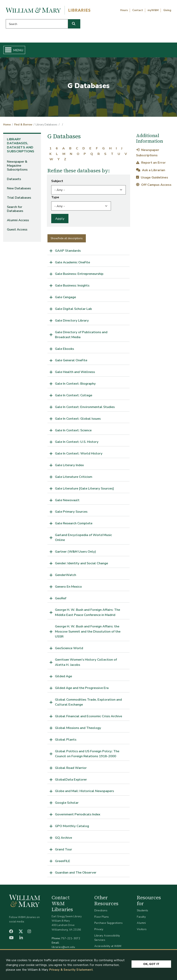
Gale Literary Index (69, 465)
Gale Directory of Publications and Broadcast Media (81, 335)
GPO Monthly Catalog (72, 826)
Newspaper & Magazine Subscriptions (17, 166)
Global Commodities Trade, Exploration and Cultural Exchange (88, 702)
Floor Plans (102, 917)
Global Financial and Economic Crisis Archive (88, 716)
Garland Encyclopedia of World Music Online (83, 537)
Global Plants (66, 740)
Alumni (141, 923)
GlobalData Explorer (71, 779)
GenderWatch (66, 575)
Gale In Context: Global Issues (78, 419)
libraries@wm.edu (63, 947)
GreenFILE (63, 861)
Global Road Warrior (71, 768)
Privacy (99, 929)
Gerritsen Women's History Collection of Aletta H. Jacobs (86, 662)
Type (55, 197)
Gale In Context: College (74, 395)
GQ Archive (63, 838)
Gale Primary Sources (71, 512)
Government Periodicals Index (78, 814)
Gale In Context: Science (73, 430)
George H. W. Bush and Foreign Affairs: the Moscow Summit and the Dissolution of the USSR (88, 631)
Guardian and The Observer (76, 872)
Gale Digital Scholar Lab (73, 309)
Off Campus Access (154, 185)
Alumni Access (18, 220)
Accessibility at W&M (108, 946)
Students (142, 910)
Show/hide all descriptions (67, 238)
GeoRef (61, 598)
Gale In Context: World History (79, 453)
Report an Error (151, 163)
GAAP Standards (68, 251)
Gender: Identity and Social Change (81, 563)
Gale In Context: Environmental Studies (85, 407)
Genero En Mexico (68, 587)
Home (7, 125)
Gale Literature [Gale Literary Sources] (84, 488)
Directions (101, 910)
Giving (167, 10)
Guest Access (17, 229)
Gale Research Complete (74, 523)
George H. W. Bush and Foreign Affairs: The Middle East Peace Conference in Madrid (88, 612)
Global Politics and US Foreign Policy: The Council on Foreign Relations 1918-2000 (87, 754)
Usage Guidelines (152, 177)
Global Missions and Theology (78, 728)
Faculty (141, 917)
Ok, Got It (151, 963)
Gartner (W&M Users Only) (75, 552)
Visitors (142, 929)
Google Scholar (67, 803)
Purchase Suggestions (108, 923)
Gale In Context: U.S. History (77, 442)
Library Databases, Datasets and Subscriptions (21, 145)
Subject (57, 181)
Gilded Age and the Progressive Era (82, 688)
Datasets (14, 179)
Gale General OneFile (71, 360)
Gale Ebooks (64, 349)
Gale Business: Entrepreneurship (79, 274)
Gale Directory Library (72, 320)
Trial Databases (19, 198)
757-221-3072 (71, 938)
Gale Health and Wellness (75, 372)
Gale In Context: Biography (75, 384)
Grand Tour (63, 849)
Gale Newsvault (67, 500)
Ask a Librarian (151, 170)
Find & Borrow (23, 125)
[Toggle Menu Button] (7, 50)
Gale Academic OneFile (72, 262)
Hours (124, 10)
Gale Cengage (65, 297)
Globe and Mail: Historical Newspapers (84, 791)
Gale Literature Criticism (74, 477)
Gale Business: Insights (72, 285)
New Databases (19, 188)
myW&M (153, 10)
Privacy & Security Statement (71, 970)
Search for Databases (15, 209)
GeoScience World (69, 648)
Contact (138, 10)
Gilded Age (63, 676)
